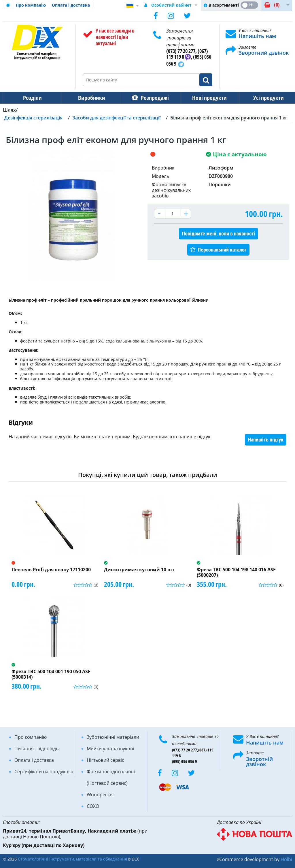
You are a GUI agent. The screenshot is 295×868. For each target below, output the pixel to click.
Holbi (286, 859)
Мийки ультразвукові (110, 749)
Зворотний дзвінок (264, 53)
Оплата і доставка (71, 5)
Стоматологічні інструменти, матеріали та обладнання (72, 859)
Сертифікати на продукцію (44, 772)
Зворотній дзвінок (259, 762)
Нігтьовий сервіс (105, 760)
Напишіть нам (257, 36)
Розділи (32, 98)
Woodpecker (101, 795)
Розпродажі (152, 98)
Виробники (90, 98)
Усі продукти (263, 98)
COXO (93, 806)
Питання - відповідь (36, 749)
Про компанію (31, 5)
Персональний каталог (222, 250)
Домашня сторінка (8, 5)
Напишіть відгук (266, 440)
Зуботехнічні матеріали (113, 737)
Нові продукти (205, 98)
